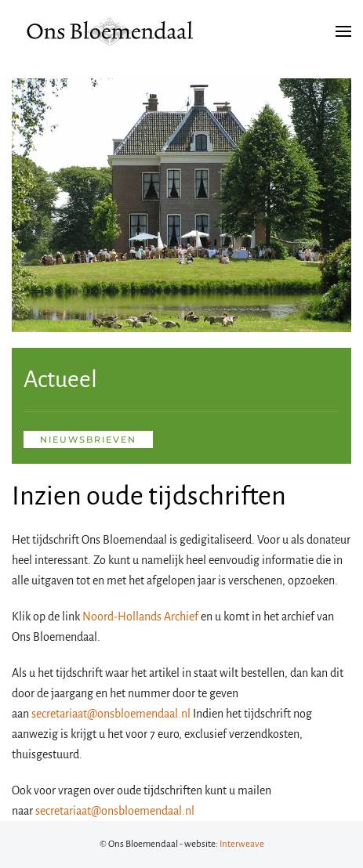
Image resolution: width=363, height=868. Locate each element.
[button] (343, 31)
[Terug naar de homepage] (110, 31)
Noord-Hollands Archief (140, 617)
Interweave (242, 844)
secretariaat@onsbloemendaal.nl (111, 714)
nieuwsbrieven (88, 439)
